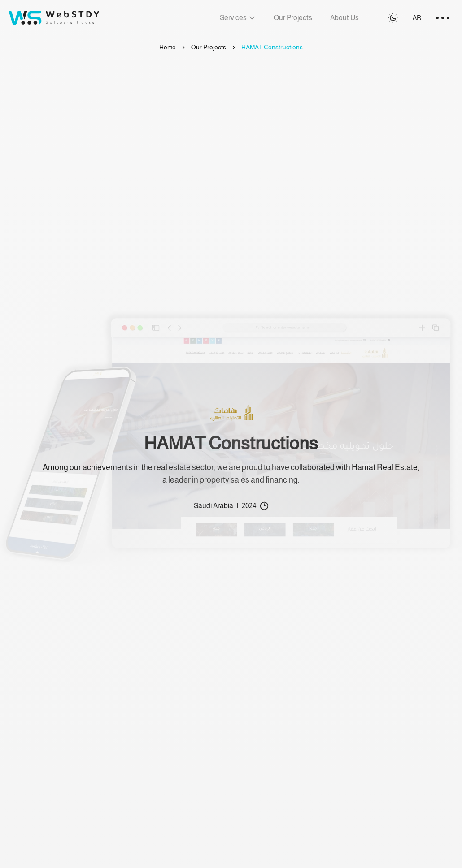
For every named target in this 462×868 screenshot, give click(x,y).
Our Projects (209, 47)
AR (417, 17)
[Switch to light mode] (393, 18)
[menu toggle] (443, 18)
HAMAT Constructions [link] (272, 47)
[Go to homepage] (54, 18)
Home (168, 47)
